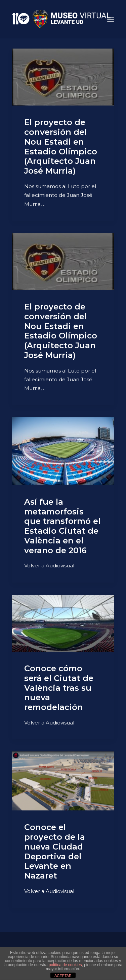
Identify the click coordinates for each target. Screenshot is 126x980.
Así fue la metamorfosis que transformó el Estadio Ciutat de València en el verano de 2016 (62, 526)
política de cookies (65, 965)
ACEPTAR (63, 976)
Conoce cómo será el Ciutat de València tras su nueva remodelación (59, 688)
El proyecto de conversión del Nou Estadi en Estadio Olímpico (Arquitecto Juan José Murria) (61, 146)
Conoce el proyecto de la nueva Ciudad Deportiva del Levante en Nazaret (55, 851)
